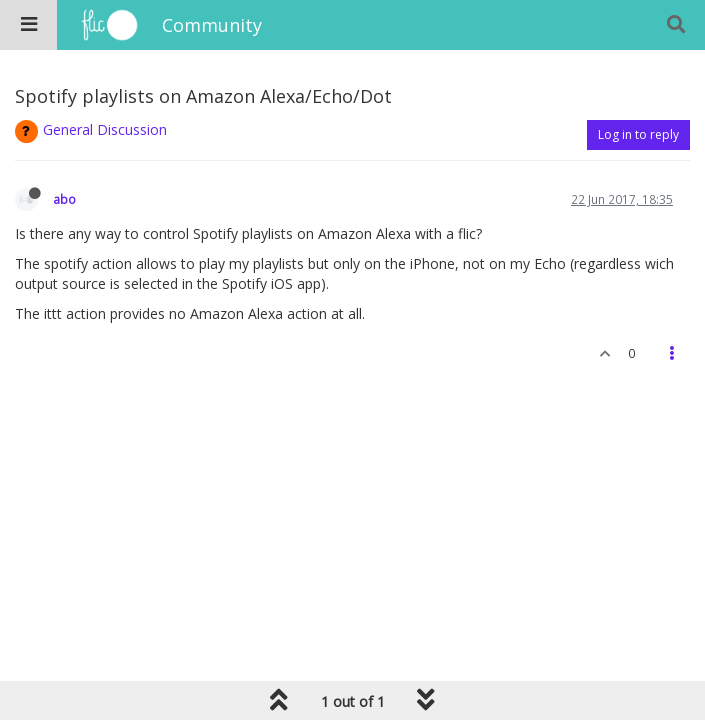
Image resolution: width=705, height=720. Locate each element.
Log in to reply (638, 134)
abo (64, 199)
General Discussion (105, 129)
